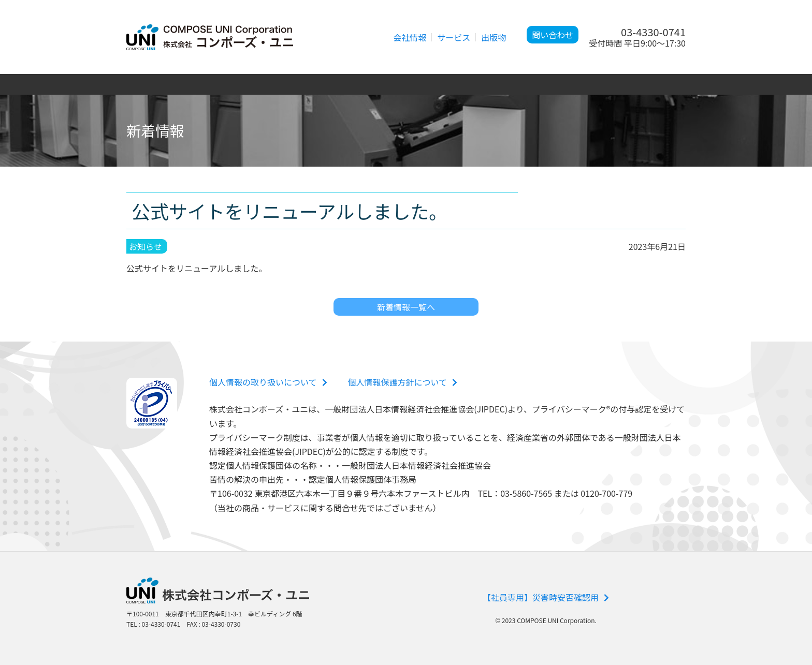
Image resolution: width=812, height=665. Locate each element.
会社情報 (410, 37)
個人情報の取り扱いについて (268, 382)
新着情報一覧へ (406, 307)
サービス (454, 37)
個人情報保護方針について (403, 382)
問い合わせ (553, 35)
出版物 (494, 37)
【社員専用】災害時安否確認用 (546, 597)
